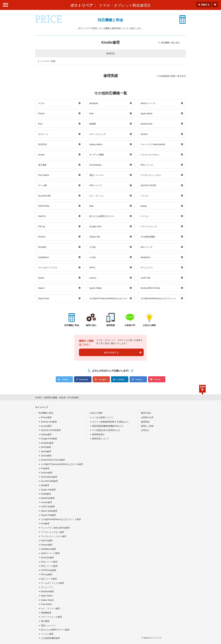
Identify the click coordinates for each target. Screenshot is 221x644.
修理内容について (100, 439)
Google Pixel (95, 226)
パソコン (145, 196)
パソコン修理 (47, 634)
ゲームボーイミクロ (48, 268)
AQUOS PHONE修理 (51, 430)
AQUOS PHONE (148, 185)
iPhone (41, 114)
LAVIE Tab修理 (48, 507)
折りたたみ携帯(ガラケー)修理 (55, 630)
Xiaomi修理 (46, 456)
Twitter (65, 379)
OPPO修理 (46, 447)
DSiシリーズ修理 (49, 579)
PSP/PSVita (44, 206)
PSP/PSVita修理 (49, 570)
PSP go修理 (47, 574)
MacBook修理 (47, 591)
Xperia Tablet (95, 288)
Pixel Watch (44, 175)
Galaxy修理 (46, 434)
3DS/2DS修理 (47, 558)
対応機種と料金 (46, 413)
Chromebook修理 (49, 477)
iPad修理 (45, 468)
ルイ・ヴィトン (97, 196)
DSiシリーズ (146, 247)
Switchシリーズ (148, 103)
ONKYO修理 (47, 541)
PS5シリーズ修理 (49, 566)
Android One (146, 124)
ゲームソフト (147, 268)
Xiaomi (41, 288)
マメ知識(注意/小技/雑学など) (106, 430)
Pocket (158, 379)
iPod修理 (45, 524)
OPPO (92, 268)
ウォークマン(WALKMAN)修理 (55, 528)
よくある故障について (103, 417)
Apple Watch (146, 114)
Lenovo (93, 278)
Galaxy (144, 206)
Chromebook (95, 165)
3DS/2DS (42, 144)
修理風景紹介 (98, 434)
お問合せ (145, 430)
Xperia (41, 278)
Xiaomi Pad (44, 298)
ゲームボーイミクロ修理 (52, 583)
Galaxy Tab (94, 237)
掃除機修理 (46, 613)
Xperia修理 (46, 451)
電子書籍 (42, 165)
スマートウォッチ (98, 134)
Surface (144, 134)
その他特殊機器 (148, 237)
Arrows (41, 155)
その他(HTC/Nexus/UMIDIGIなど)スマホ (108, 298)
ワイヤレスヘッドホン (151, 175)
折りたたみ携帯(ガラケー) (101, 216)
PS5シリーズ (95, 185)
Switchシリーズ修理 (50, 553)
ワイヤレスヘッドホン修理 (53, 536)
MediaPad (145, 257)
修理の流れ (146, 413)
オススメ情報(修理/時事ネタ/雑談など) (110, 422)
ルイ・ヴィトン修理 (50, 608)
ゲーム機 (42, 185)
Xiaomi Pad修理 (48, 515)
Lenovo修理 (46, 502)
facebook (84, 379)
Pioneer (42, 237)
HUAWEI (42, 247)
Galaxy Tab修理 (48, 490)
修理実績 (145, 422)
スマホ (41, 103)
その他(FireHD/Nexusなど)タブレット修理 (61, 519)
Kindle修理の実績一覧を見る (172, 76)
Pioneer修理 (47, 545)
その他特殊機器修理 (50, 638)
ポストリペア (82, 5)
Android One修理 (49, 422)
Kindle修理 (46, 494)
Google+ (103, 379)
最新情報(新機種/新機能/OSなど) (107, 426)
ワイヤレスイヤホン (150, 155)
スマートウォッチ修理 (51, 617)
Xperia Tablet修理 (49, 511)
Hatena (139, 379)
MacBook (94, 103)
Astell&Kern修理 (48, 549)
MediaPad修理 (48, 498)
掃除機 (92, 124)
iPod (40, 124)
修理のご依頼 (147, 426)
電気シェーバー (97, 175)
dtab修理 (45, 485)
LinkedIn (120, 379)
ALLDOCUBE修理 (49, 481)
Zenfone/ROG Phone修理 (53, 460)
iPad (91, 114)
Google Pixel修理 (49, 439)
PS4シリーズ (147, 165)
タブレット (43, 134)
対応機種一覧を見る (170, 43)
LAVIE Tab (145, 278)
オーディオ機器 (97, 155)
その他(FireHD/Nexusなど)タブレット (158, 298)
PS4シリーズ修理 (49, 562)
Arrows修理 (46, 426)
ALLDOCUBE (45, 196)
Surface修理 (47, 473)
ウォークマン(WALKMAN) (153, 144)
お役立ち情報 (96, 413)
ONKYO (42, 216)
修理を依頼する (111, 352)
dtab (91, 206)
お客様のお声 (147, 417)
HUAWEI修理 (47, 443)
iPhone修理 (46, 417)
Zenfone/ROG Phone (150, 288)
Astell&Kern (44, 257)
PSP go (42, 226)
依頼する (205, 5)
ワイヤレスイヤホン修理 (52, 532)
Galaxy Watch (96, 144)
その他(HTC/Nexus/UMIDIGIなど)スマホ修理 (62, 464)
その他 (92, 247)
